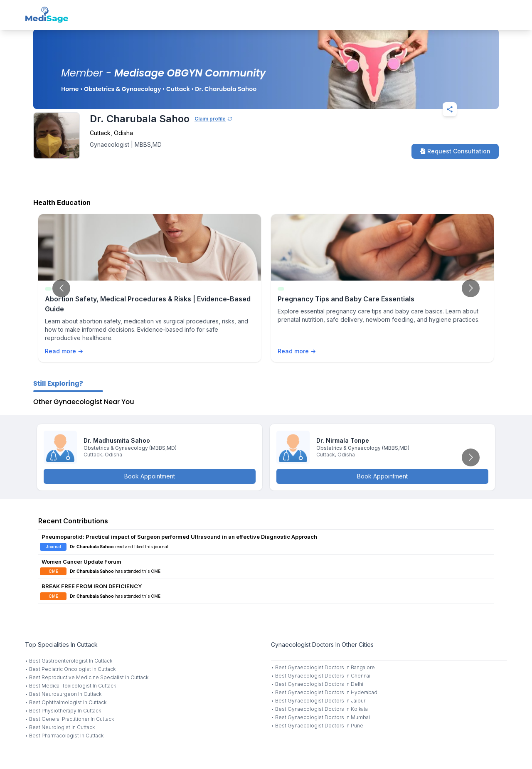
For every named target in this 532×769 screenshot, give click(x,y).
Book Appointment (150, 476)
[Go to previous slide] (61, 288)
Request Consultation (455, 151)
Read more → (64, 351)
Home (70, 89)
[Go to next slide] (471, 288)
